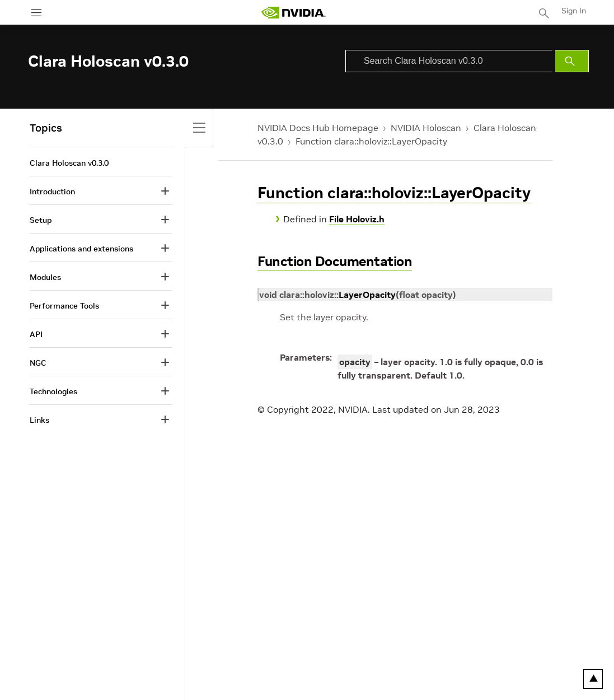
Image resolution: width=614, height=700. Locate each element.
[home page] (293, 13)
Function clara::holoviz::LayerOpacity (371, 141)
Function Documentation (335, 261)
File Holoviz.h (357, 219)
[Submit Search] (572, 61)
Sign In (574, 11)
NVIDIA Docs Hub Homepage (318, 128)
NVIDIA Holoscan (426, 128)
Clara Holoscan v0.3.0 (69, 163)
